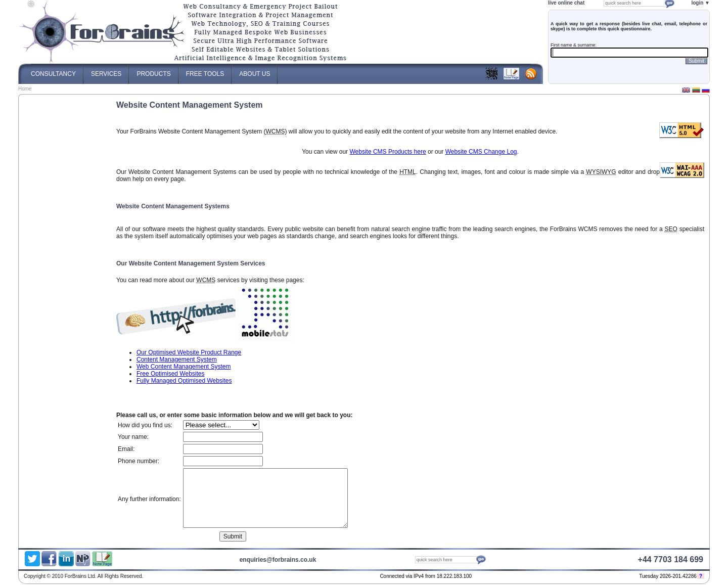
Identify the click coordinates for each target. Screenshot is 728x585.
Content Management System (177, 359)
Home (25, 89)
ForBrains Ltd (586, 577)
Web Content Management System (184, 367)
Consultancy (53, 71)
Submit (696, 61)
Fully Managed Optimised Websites (184, 381)
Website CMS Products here (388, 152)
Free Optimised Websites (171, 374)
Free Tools (205, 71)
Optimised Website (602, 577)
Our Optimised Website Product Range (189, 352)
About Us (255, 71)
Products (153, 71)
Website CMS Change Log (481, 152)
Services (106, 71)
